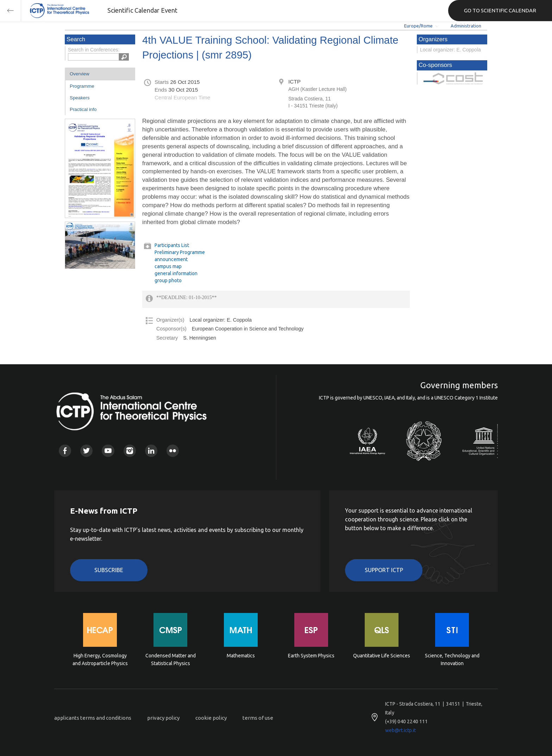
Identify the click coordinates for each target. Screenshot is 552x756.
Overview (80, 74)
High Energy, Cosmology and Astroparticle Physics (100, 659)
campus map (168, 266)
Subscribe (109, 570)
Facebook (65, 451)
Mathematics (241, 656)
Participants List (172, 245)
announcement (171, 259)
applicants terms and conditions (93, 718)
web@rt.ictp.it (400, 730)
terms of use (258, 718)
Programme (82, 86)
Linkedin (151, 451)
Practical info (83, 109)
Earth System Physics (311, 656)
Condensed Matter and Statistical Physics (171, 659)
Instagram (130, 451)
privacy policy (163, 718)
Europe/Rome (418, 26)
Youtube (108, 451)
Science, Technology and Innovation (452, 659)
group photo (168, 280)
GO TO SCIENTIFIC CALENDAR (500, 10)
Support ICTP (384, 570)
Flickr (173, 451)
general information (176, 273)
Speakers (80, 98)
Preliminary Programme (180, 252)
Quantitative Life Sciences (382, 656)
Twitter (86, 451)
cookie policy (211, 718)
